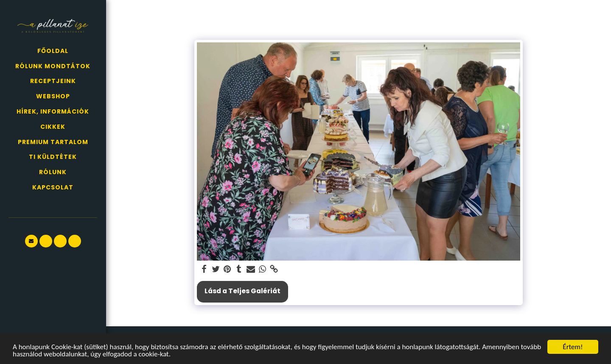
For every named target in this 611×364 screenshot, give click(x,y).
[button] (31, 241)
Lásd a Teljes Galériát (242, 291)
